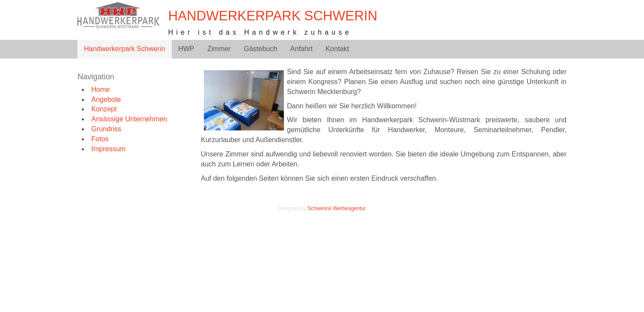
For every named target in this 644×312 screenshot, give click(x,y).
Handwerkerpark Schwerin (272, 16)
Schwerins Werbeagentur (336, 208)
